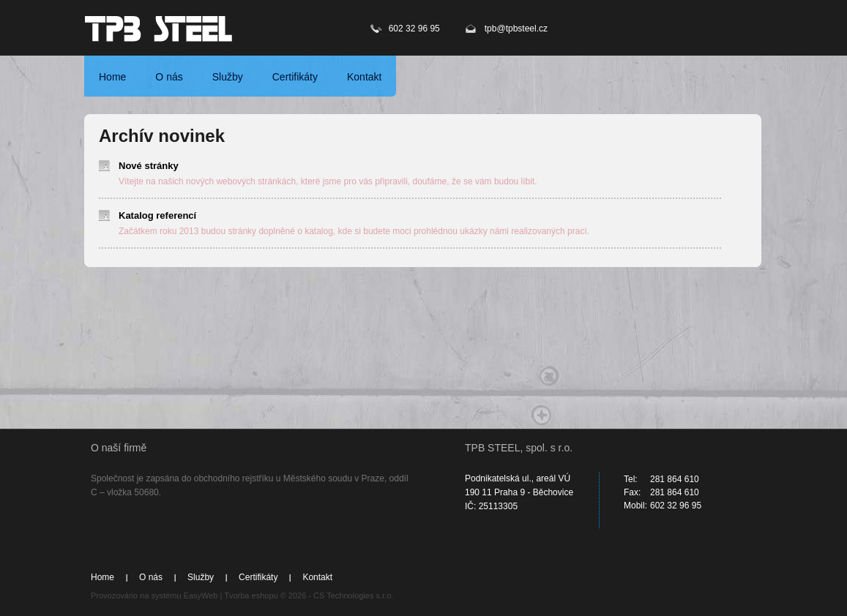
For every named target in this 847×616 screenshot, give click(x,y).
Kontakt (364, 77)
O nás (169, 77)
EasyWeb (201, 596)
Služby (228, 77)
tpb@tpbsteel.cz (516, 29)
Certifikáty (295, 77)
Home (112, 77)
